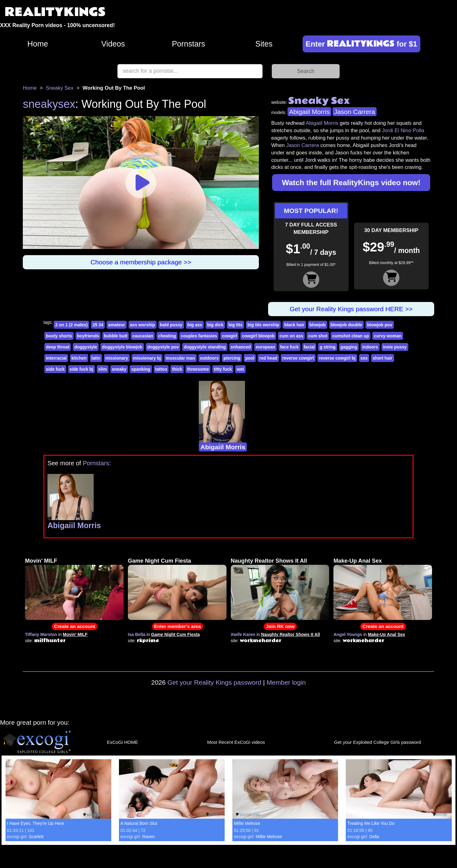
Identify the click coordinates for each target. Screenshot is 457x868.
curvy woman (388, 336)
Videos (113, 44)
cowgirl (229, 336)
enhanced (241, 347)
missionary (117, 358)
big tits (235, 325)
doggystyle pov (163, 347)
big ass (195, 325)
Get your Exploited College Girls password (377, 742)
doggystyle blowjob (122, 347)
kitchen (79, 358)
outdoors (209, 358)
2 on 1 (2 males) (71, 325)
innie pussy (395, 347)
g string (327, 347)
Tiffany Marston (41, 634)
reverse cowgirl (298, 358)
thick (177, 369)
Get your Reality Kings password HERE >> (351, 309)
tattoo (161, 369)
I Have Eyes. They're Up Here (36, 823)
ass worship (143, 325)
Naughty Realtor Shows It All (269, 561)
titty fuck (223, 369)
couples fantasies (199, 336)
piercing (232, 358)
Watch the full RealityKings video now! (351, 183)
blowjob (318, 325)
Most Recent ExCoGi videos (236, 742)
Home (38, 44)
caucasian (143, 336)
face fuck (290, 347)
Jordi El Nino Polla (403, 130)
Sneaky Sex (60, 88)
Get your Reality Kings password (214, 682)
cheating (167, 336)
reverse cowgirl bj (337, 358)
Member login (286, 682)
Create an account (74, 626)
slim (103, 369)
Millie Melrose (247, 823)
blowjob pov (380, 325)
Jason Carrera (355, 112)
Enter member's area (177, 626)
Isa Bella (137, 634)
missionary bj (147, 358)
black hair (294, 325)
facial (309, 347)
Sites (264, 44)
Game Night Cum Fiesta (159, 561)
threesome (198, 369)
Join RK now (280, 626)
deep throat (58, 347)
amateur (116, 325)
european (265, 347)
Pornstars (189, 44)
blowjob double (347, 325)
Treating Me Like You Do (371, 823)
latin (96, 358)
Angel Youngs (348, 634)
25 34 (98, 325)
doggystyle (86, 347)
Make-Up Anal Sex (358, 561)
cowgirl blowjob (258, 336)
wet (240, 369)
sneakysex (49, 104)
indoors (370, 347)
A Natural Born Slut (139, 823)
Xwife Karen (243, 634)
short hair (383, 358)
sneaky (119, 369)
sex (364, 358)
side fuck (55, 369)
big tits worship (263, 325)
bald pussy (171, 325)
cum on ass (291, 336)
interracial (56, 358)
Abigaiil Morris (309, 112)
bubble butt (116, 336)
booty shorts (59, 336)
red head (268, 358)
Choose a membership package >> (141, 262)
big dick (215, 325)
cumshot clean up (351, 336)
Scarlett (36, 837)
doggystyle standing (205, 347)
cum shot (318, 336)
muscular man (180, 358)
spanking (141, 369)
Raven (149, 837)
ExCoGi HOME (122, 742)
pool (250, 358)
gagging (349, 347)
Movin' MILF (41, 561)
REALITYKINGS (55, 12)
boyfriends (88, 336)
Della (374, 837)
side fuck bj (82, 369)
